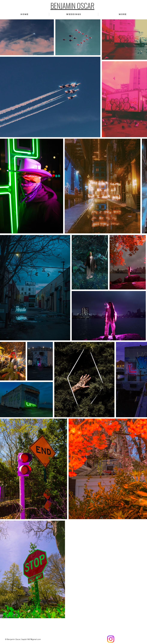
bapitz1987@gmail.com (31, 639)
